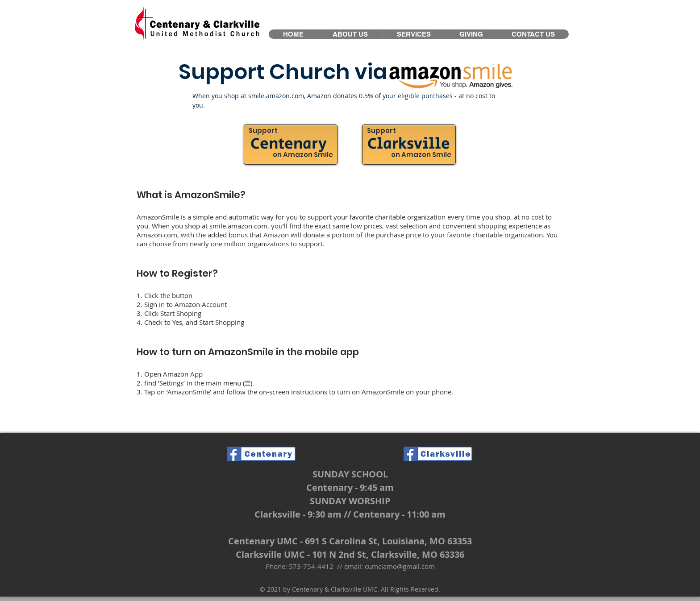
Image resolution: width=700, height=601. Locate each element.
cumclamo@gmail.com (400, 566)
